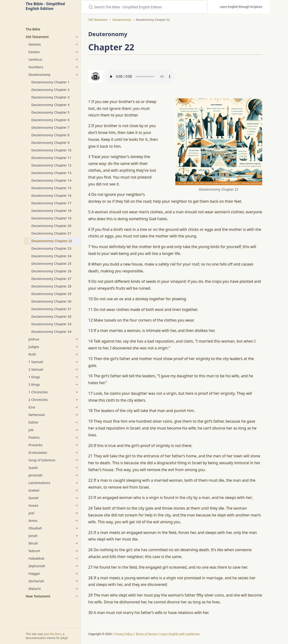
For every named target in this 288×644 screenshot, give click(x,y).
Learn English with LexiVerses (180, 634)
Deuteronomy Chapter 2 (51, 90)
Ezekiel (34, 490)
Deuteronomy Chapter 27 (52, 279)
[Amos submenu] (77, 521)
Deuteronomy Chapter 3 (51, 97)
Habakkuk (37, 558)
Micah (33, 543)
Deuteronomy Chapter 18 (52, 211)
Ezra (32, 407)
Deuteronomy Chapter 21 (52, 233)
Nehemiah (37, 415)
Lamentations (39, 483)
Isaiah (33, 468)
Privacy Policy (124, 634)
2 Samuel (36, 369)
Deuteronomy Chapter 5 (51, 112)
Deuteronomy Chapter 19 (52, 218)
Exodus (34, 52)
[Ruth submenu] (77, 354)
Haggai (34, 573)
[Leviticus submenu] (77, 60)
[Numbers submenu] (77, 67)
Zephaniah (37, 566)
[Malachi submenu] (77, 589)
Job (31, 430)
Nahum (34, 551)
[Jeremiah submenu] (77, 475)
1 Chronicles (38, 392)
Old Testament (37, 37)
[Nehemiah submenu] (77, 415)
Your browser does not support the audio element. (140, 77)
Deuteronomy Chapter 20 (52, 226)
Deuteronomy (40, 75)
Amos (33, 521)
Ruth (32, 354)
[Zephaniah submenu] (77, 566)
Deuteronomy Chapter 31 (52, 309)
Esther (34, 422)
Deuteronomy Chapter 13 (52, 173)
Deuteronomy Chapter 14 (52, 180)
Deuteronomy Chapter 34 (52, 332)
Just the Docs (53, 634)
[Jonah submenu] (77, 536)
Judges (34, 347)
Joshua (34, 339)
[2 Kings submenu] (77, 385)
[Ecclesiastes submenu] (77, 453)
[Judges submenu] (77, 347)
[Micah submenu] (77, 543)
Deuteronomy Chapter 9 (51, 143)
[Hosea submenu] (77, 506)
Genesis (35, 44)
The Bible (33, 29)
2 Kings (34, 384)
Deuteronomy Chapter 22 (52, 241)
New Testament (38, 596)
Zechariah (36, 581)
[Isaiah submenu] (77, 468)
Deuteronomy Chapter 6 (51, 120)
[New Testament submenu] (77, 596)
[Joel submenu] (77, 513)
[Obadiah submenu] (77, 528)
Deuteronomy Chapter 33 (52, 324)
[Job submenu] (77, 430)
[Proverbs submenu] (77, 445)
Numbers (36, 67)
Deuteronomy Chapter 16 (52, 195)
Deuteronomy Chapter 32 (52, 316)
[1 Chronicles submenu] (77, 392)
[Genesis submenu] (77, 44)
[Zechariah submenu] (77, 581)
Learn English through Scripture (241, 7)
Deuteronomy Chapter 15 (52, 188)
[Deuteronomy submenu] (77, 75)
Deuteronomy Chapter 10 (52, 150)
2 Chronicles (38, 400)
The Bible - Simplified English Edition (45, 6)
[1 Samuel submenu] (77, 362)
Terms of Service (146, 634)
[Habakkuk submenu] (77, 558)
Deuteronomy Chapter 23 (52, 248)
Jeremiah (36, 475)
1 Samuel (36, 362)
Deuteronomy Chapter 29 (52, 294)
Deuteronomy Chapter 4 (51, 105)
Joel (31, 513)
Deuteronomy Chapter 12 (52, 165)
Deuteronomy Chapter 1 (51, 82)
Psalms (34, 437)
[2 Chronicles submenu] (77, 400)
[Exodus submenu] (77, 52)
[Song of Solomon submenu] (77, 460)
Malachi (35, 589)
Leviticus (35, 59)
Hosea (34, 505)
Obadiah (35, 528)
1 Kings (34, 377)
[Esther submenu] (77, 422)
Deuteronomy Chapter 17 (52, 203)
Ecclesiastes (38, 453)
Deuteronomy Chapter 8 (51, 135)
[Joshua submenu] (77, 339)
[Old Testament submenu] (77, 37)
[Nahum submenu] (77, 551)
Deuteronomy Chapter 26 (52, 271)
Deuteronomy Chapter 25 (52, 264)
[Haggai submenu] (77, 574)
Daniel (34, 498)
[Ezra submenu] (77, 407)
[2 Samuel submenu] (77, 369)
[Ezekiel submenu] (77, 490)
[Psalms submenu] (77, 438)
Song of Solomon (42, 460)
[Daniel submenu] (77, 498)
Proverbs (36, 445)
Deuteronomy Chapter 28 (52, 286)
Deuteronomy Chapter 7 (51, 127)
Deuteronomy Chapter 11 (52, 158)
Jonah (33, 536)
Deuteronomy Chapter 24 (52, 256)
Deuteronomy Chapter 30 (52, 301)
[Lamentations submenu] (77, 483)
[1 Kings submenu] (77, 377)
